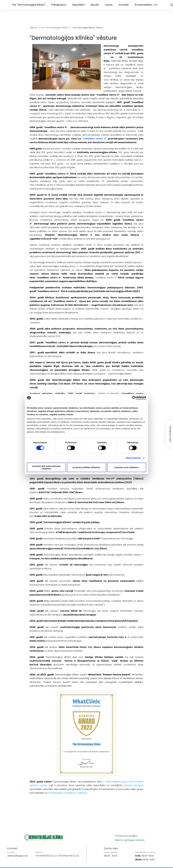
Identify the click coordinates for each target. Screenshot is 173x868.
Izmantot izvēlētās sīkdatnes (86, 467)
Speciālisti (78, 5)
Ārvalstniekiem (144, 5)
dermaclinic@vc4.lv (18, 856)
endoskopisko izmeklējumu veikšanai (68, 793)
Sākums (34, 28)
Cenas (109, 5)
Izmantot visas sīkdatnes (127, 467)
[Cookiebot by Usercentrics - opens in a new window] (134, 398)
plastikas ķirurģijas (134, 785)
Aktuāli (95, 5)
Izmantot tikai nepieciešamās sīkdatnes (46, 467)
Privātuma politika (126, 836)
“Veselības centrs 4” (94, 139)
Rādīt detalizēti (133, 458)
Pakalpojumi (59, 5)
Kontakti (124, 5)
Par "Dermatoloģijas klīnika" (29, 5)
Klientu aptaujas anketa (130, 840)
